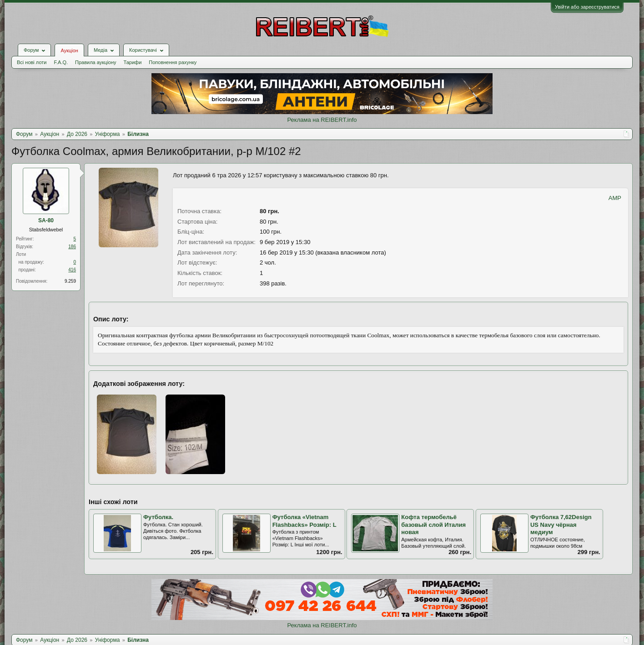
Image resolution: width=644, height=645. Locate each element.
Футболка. (158, 517)
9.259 (70, 281)
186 (72, 247)
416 (72, 270)
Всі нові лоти (32, 62)
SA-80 (46, 220)
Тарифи (133, 62)
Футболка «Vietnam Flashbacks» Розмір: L (304, 521)
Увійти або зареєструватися (587, 7)
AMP (615, 198)
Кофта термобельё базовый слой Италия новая (433, 525)
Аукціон (69, 50)
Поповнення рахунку (173, 62)
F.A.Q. (61, 62)
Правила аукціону (96, 62)
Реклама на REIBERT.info (322, 120)
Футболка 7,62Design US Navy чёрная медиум (561, 525)
